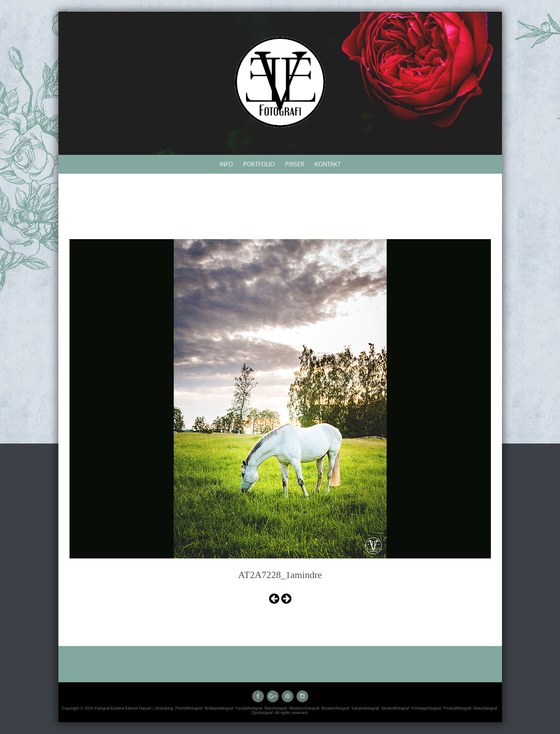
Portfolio (259, 164)
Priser (295, 164)
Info (226, 164)
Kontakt (328, 164)
